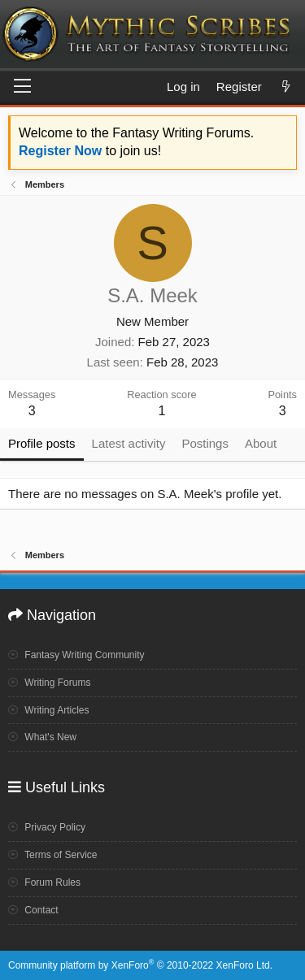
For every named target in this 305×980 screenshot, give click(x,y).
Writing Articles (48, 710)
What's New (42, 737)
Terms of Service (52, 855)
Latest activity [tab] (129, 443)
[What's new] (286, 87)
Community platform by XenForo (140, 965)
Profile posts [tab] (42, 443)
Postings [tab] (205, 443)
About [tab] (261, 443)
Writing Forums (49, 683)
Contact (33, 910)
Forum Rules (44, 882)
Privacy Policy (47, 827)
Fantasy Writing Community (76, 655)
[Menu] (22, 87)
